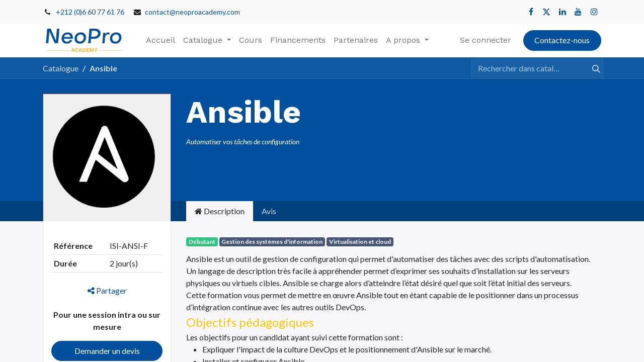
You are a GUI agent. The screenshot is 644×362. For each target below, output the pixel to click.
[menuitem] (160, 40)
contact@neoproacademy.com (192, 12)
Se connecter (486, 40)
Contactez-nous (562, 40)
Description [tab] (220, 211)
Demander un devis (107, 351)
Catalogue (61, 68)
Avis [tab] (269, 211)
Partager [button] (107, 290)
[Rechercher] (592, 68)
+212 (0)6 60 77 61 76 (90, 12)
